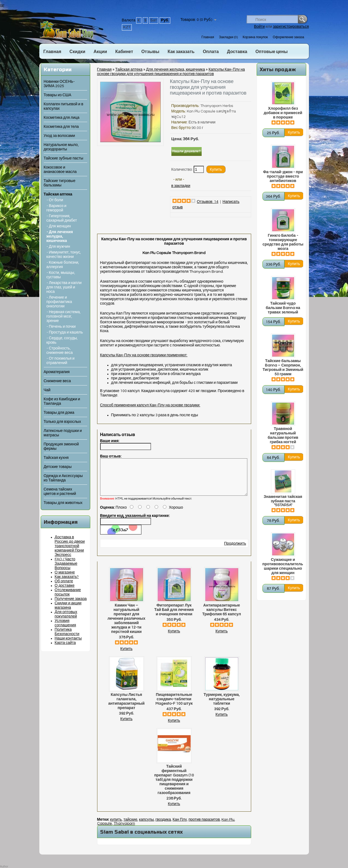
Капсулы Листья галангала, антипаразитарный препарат (126, 708)
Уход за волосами (59, 136)
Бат (154, 20)
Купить (126, 655)
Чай (47, 390)
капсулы (146, 826)
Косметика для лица (62, 118)
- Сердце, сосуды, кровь (62, 340)
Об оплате (64, 581)
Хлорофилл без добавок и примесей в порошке (283, 113)
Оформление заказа (289, 37)
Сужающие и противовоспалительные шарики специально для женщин (283, 566)
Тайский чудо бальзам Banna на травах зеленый (283, 308)
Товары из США (58, 95)
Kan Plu (228, 826)
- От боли (55, 200)
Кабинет (124, 52)
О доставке (65, 586)
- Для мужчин (58, 247)
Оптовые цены (272, 52)
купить (116, 826)
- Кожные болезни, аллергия (63, 265)
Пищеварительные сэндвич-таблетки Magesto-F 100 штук (174, 706)
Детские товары (58, 467)
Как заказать (181, 52)
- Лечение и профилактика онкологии (59, 302)
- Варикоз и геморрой (57, 208)
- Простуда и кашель (65, 332)
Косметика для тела (61, 127)
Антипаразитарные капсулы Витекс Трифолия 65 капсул (222, 616)
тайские (131, 826)
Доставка (237, 52)
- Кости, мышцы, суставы (61, 275)
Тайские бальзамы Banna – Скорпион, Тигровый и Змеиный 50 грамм (283, 368)
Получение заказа (71, 599)
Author (4, 866)
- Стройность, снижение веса (60, 351)
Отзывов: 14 (208, 202)
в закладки (181, 186)
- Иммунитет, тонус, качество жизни (64, 255)
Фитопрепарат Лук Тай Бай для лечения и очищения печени (174, 616)
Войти (259, 27)
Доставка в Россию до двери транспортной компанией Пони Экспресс (70, 546)
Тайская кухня (56, 458)
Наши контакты (68, 638)
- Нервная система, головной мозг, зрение (64, 316)
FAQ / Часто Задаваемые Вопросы (66, 564)
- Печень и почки (61, 327)
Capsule (105, 830)
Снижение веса (57, 381)
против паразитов (204, 826)
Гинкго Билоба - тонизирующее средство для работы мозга (283, 242)
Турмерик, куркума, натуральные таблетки (222, 706)
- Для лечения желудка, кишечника (60, 236)
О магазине (65, 572)
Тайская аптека (58, 194)
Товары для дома (59, 413)
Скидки (77, 52)
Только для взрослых (62, 422)
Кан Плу (180, 826)
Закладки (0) (228, 37)
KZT (127, 27)
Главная (208, 37)
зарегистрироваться (291, 27)
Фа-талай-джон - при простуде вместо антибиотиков (283, 177)
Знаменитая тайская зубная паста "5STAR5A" (283, 501)
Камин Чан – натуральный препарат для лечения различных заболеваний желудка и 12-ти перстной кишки (126, 625)
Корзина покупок (255, 37)
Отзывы (150, 52)
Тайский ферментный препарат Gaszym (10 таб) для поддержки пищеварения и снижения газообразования (174, 786)
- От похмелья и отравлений (61, 361)
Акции (100, 52)
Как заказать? (67, 577)
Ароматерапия (57, 372)
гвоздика (163, 826)
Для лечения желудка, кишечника (176, 70)
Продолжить (235, 550)
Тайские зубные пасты (64, 158)
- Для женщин (59, 226)
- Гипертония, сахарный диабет (62, 218)
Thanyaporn (124, 830)
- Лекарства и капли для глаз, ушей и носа (64, 287)
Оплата (211, 52)
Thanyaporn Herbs (217, 106)
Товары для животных (63, 503)
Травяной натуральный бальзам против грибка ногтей (283, 436)
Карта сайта (65, 643)
